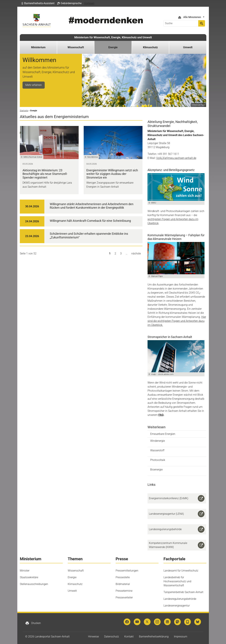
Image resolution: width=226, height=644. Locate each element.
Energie (72, 577)
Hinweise (93, 637)
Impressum (181, 637)
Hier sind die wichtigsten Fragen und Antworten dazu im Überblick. (177, 321)
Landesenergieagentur (177, 606)
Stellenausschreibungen (34, 584)
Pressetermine (124, 591)
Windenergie (158, 441)
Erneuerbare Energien (163, 434)
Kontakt (129, 637)
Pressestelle (123, 577)
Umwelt (72, 591)
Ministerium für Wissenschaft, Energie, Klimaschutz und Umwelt (113, 37)
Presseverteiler (124, 598)
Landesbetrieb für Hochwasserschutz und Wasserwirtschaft (177, 581)
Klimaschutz (75, 584)
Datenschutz (112, 637)
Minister (25, 571)
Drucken (33, 623)
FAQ (161, 415)
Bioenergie (156, 470)
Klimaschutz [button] (150, 47)
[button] (38, 3)
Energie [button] (113, 47)
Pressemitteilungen (127, 571)
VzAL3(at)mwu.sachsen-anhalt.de (176, 158)
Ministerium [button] (38, 47)
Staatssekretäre (29, 577)
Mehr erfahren (34, 85)
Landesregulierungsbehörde (180, 599)
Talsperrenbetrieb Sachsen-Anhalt (183, 592)
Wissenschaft (76, 571)
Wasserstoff (157, 450)
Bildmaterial (123, 584)
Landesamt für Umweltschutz (181, 571)
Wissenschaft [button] (76, 47)
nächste (136, 253)
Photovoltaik (158, 460)
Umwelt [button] (188, 47)
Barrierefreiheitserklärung (154, 637)
